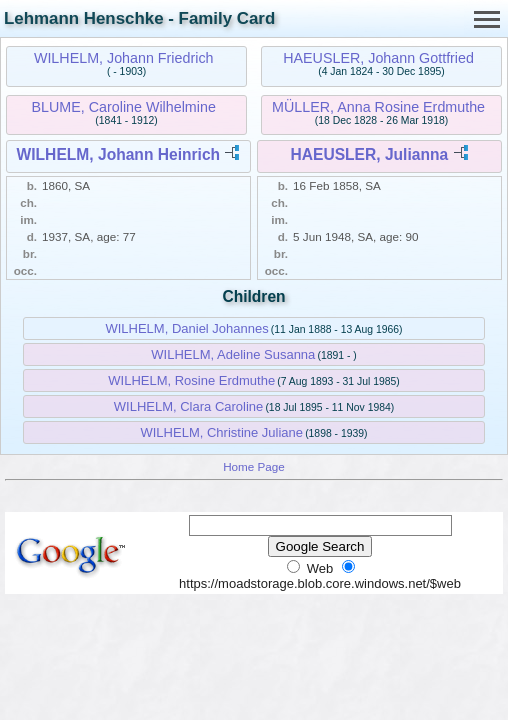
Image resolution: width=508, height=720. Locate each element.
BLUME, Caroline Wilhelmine (124, 107)
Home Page (254, 466)
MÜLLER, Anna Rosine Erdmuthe (378, 107)
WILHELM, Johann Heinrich (119, 154)
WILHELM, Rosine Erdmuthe (191, 380)
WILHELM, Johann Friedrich (124, 58)
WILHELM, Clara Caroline (189, 406)
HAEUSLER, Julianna (369, 154)
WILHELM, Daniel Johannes (186, 328)
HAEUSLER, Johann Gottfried (378, 58)
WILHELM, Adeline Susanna (233, 354)
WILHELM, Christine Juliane (221, 432)
